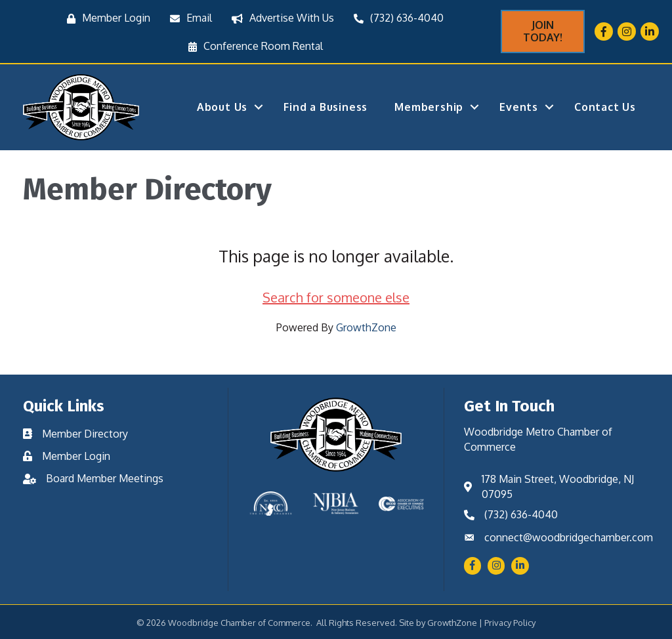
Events (519, 107)
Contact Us (605, 107)
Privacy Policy (510, 623)
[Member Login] (105, 18)
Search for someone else (336, 297)
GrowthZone (366, 327)
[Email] (188, 18)
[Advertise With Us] (280, 18)
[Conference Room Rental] (252, 46)
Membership (429, 107)
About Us (222, 107)
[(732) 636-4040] (395, 18)
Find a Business (325, 107)
